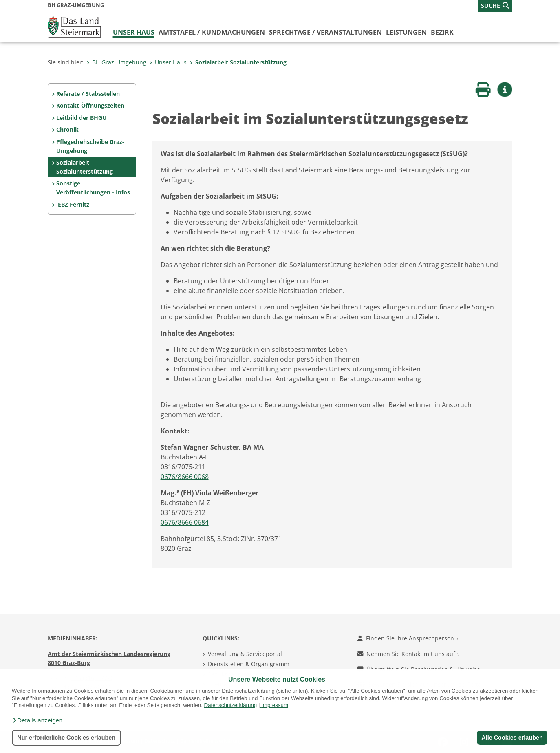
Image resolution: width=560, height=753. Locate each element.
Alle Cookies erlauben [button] (512, 738)
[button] (37, 720)
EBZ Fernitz (73, 204)
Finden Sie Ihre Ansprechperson (408, 638)
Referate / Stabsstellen (88, 94)
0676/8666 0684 (185, 522)
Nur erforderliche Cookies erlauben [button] (66, 738)
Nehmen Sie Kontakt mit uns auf (408, 654)
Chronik (67, 129)
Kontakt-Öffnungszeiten (90, 105)
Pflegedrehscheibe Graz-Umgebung (90, 146)
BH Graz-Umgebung (116, 62)
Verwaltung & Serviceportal (245, 654)
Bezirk (442, 32)
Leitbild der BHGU (82, 118)
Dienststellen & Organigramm (249, 664)
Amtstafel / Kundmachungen (212, 32)
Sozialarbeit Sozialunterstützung (238, 62)
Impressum (275, 705)
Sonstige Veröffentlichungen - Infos (93, 188)
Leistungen (406, 32)
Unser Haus (134, 32)
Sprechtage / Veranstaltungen (325, 32)
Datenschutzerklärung (231, 705)
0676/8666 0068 (185, 477)
